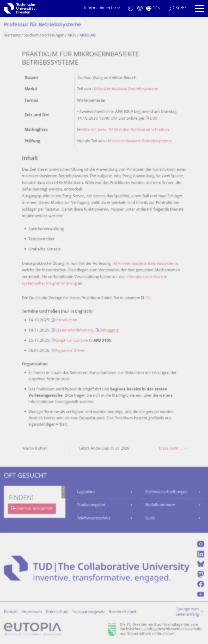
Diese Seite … (171, 449)
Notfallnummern (160, 505)
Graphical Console (72, 341)
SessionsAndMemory (74, 331)
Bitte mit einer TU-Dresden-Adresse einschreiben (125, 130)
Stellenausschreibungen (166, 492)
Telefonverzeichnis (94, 519)
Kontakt (11, 612)
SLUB (150, 519)
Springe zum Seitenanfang (187, 612)
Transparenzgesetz (88, 612)
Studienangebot (91, 505)
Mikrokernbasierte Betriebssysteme (126, 89)
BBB (154, 119)
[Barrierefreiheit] (140, 8)
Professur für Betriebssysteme (43, 25)
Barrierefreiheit (123, 612)
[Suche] (178, 8)
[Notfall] (131, 8)
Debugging (109, 331)
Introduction (66, 320)
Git (148, 298)
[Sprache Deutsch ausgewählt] (154, 8)
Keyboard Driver (70, 351)
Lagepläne (86, 492)
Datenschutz (57, 612)
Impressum (32, 612)
